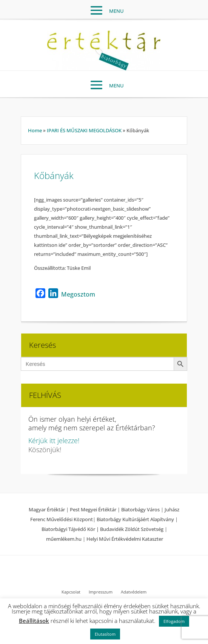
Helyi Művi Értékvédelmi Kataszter (125, 539)
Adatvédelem (134, 592)
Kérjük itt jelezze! (54, 441)
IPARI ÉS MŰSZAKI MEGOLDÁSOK (84, 130)
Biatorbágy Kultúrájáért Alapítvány (135, 519)
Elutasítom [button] (105, 634)
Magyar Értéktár (47, 509)
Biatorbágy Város (140, 509)
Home (35, 130)
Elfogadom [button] (174, 621)
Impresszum (101, 592)
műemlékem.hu (64, 539)
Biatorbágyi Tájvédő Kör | (71, 529)
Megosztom (78, 294)
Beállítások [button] (34, 621)
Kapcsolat (71, 592)
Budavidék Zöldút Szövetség (132, 529)
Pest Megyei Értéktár (93, 509)
